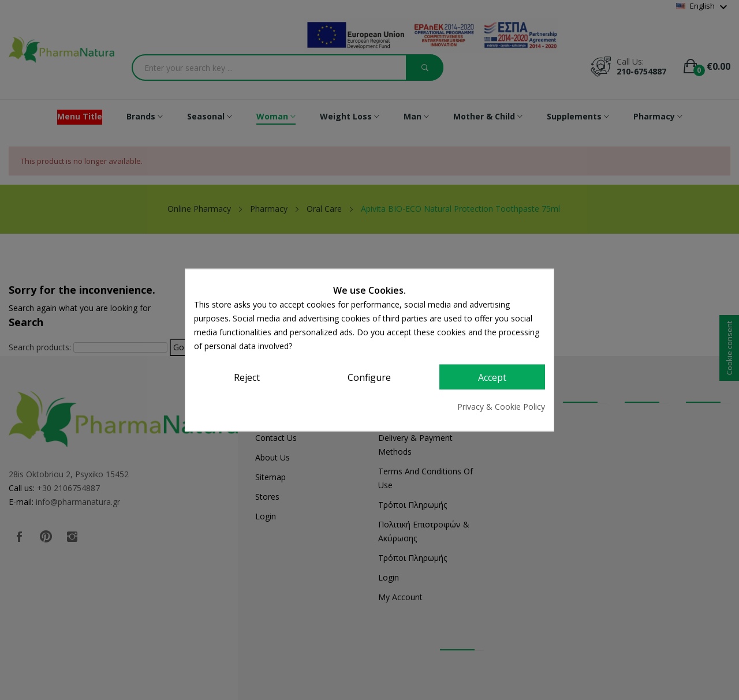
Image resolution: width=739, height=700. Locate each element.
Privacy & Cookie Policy (501, 407)
